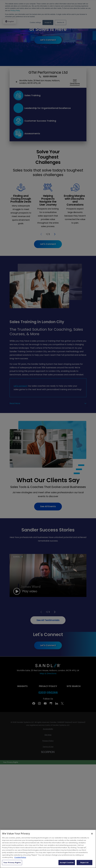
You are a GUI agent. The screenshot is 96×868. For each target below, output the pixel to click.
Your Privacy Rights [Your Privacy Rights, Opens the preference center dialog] (12, 863)
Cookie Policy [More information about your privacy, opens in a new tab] (20, 857)
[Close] (92, 834)
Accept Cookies (67, 863)
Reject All (84, 863)
